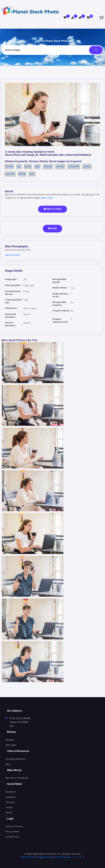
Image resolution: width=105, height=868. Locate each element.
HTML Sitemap (63, 857)
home (28, 166)
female (9, 166)
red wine (10, 174)
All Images (11, 745)
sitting (22, 174)
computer (74, 166)
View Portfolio (12, 255)
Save (53, 229)
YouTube (10, 802)
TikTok (9, 813)
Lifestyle (10, 740)
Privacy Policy (12, 831)
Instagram (11, 797)
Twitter (9, 807)
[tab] (52, 862)
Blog (8, 764)
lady (37, 166)
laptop (87, 166)
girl (19, 166)
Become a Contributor (17, 778)
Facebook (11, 792)
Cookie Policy (12, 837)
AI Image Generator (16, 759)
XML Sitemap (27, 857)
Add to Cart (52, 209)
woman (60, 166)
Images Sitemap (45, 857)
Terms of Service (14, 826)
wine (32, 174)
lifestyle (48, 166)
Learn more (47, 198)
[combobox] (52, 50)
